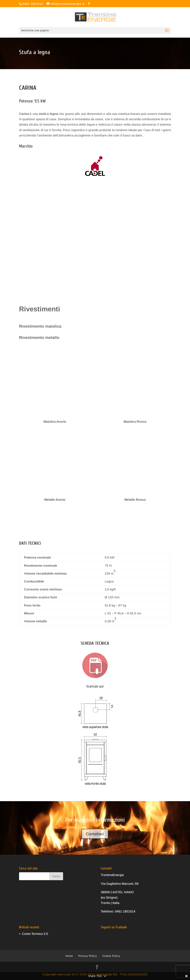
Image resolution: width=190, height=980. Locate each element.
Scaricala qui (95, 686)
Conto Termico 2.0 (35, 934)
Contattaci (95, 834)
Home (69, 956)
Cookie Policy (111, 956)
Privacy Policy (88, 956)
